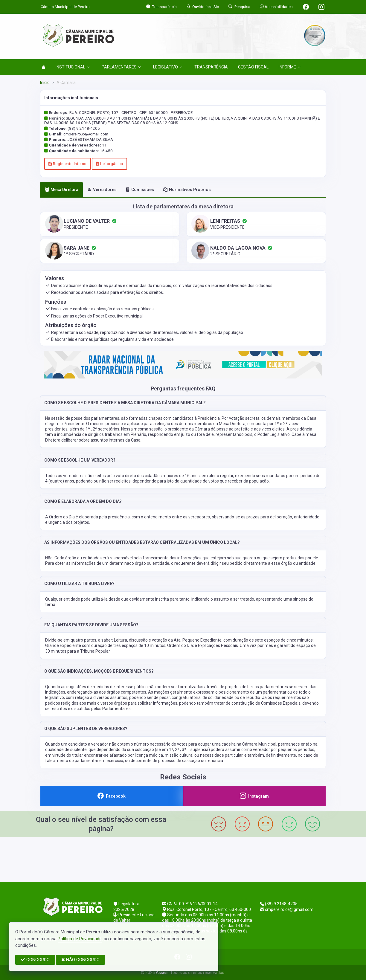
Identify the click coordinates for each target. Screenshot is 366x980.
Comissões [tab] (140, 190)
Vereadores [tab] (102, 190)
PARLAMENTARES (121, 67)
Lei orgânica (109, 164)
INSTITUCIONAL (73, 67)
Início (45, 83)
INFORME (289, 67)
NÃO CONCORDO (80, 960)
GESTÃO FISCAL (253, 67)
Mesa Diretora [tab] (62, 190)
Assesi (162, 973)
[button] (183, 403)
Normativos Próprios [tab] (187, 190)
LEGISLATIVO (168, 67)
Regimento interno (67, 164)
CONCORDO (35, 960)
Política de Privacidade (80, 939)
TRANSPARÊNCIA (211, 67)
